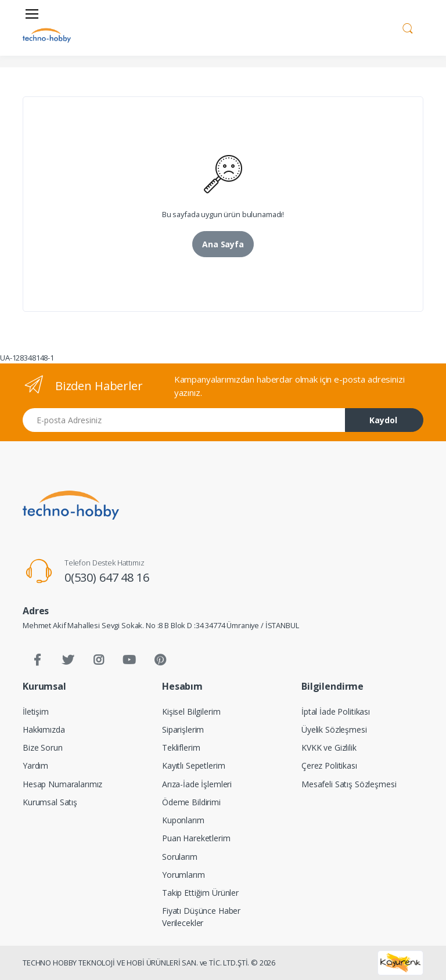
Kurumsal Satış (50, 802)
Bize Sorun (43, 747)
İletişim (36, 711)
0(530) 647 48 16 (107, 577)
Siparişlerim (183, 729)
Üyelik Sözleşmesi (334, 729)
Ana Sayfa (223, 244)
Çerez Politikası (329, 765)
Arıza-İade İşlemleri (197, 784)
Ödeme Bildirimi (191, 802)
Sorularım (180, 857)
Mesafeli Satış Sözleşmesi (349, 784)
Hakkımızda (44, 729)
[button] (408, 27)
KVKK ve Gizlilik (329, 747)
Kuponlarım (183, 820)
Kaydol (383, 420)
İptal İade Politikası (336, 711)
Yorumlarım (184, 875)
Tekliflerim (181, 747)
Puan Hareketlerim (196, 838)
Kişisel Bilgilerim (191, 711)
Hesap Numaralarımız (62, 784)
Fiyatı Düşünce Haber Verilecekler (201, 917)
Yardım (35, 765)
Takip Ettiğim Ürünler (200, 893)
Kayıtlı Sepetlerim (193, 765)
